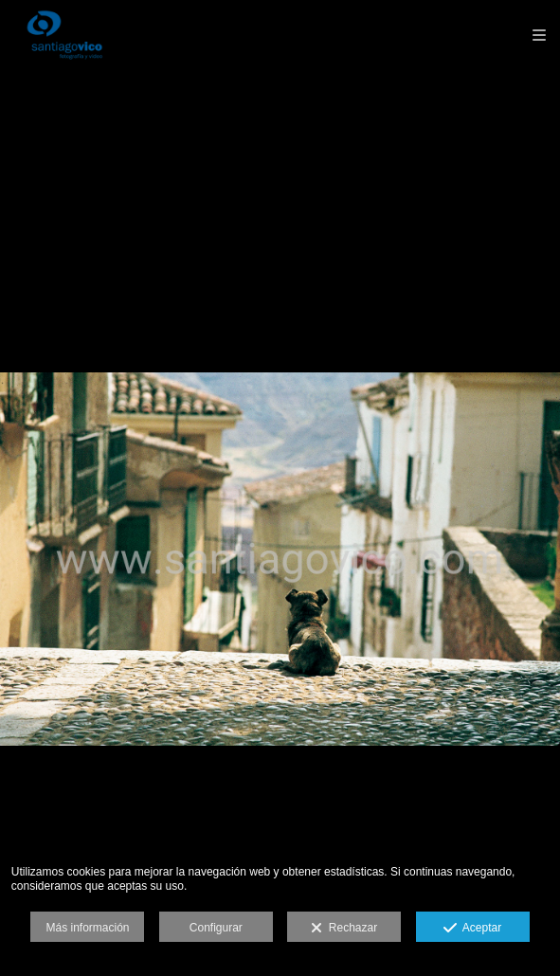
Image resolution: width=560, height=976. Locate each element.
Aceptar (472, 929)
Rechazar (344, 929)
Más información (87, 928)
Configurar (216, 928)
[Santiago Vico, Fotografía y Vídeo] (66, 36)
